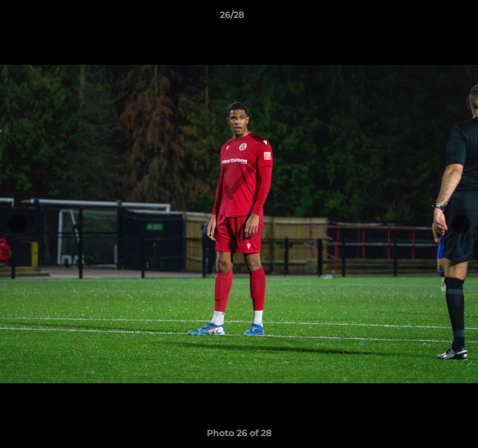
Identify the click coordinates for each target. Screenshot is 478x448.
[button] (433, 18)
